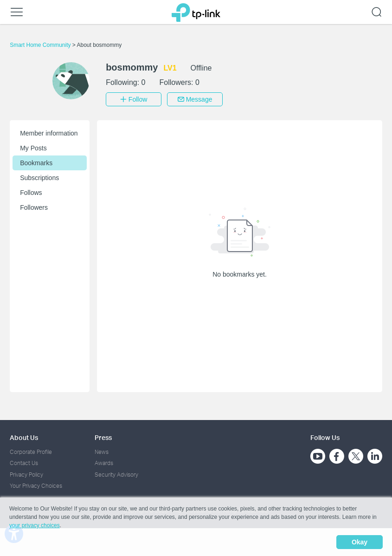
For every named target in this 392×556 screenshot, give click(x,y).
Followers (34, 207)
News (102, 452)
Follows (31, 193)
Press (103, 437)
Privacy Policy (26, 475)
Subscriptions (39, 178)
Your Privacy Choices (36, 486)
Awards (104, 463)
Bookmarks (36, 163)
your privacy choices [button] (35, 525)
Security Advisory (116, 475)
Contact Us (24, 463)
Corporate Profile (31, 452)
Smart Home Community (41, 45)
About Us (24, 437)
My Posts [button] (33, 148)
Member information (49, 133)
